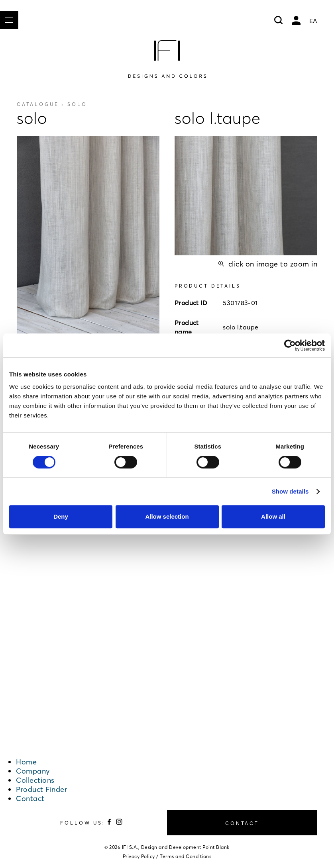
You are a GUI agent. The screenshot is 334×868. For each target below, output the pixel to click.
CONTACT (242, 823)
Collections (35, 780)
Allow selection (167, 516)
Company (33, 771)
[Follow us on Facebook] (110, 823)
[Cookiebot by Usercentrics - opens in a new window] (290, 345)
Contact (30, 798)
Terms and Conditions (186, 856)
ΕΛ (313, 21)
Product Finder (41, 789)
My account (296, 20)
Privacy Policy (139, 856)
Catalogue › (52, 104)
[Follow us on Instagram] (119, 823)
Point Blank (216, 847)
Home (26, 762)
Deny (61, 516)
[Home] (167, 59)
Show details (290, 491)
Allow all (273, 516)
